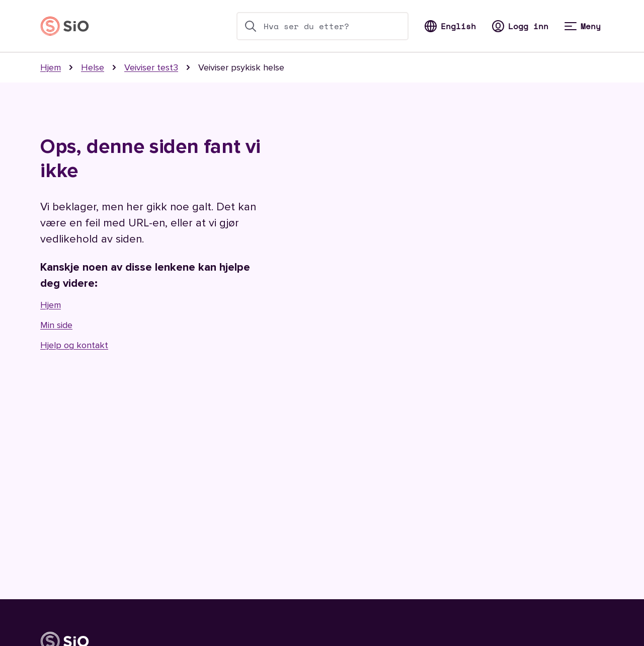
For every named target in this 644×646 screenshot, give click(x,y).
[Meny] (583, 26)
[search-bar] (323, 26)
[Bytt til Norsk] (450, 26)
